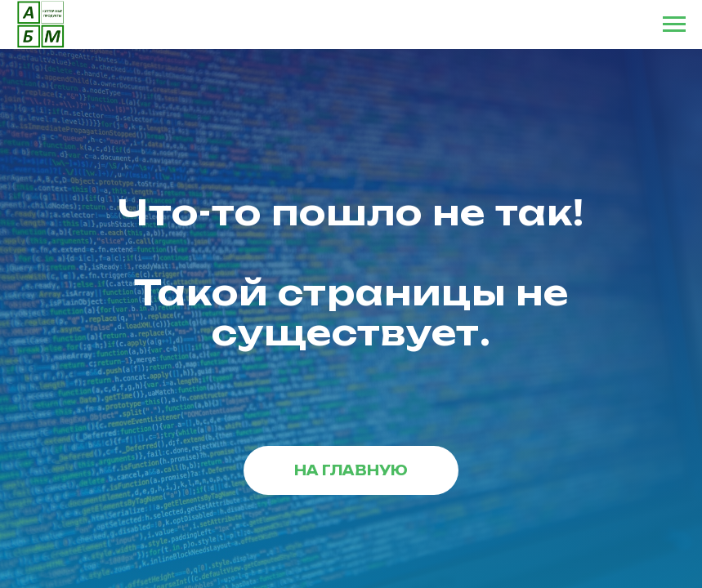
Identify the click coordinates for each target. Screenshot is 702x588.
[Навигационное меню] (674, 24)
